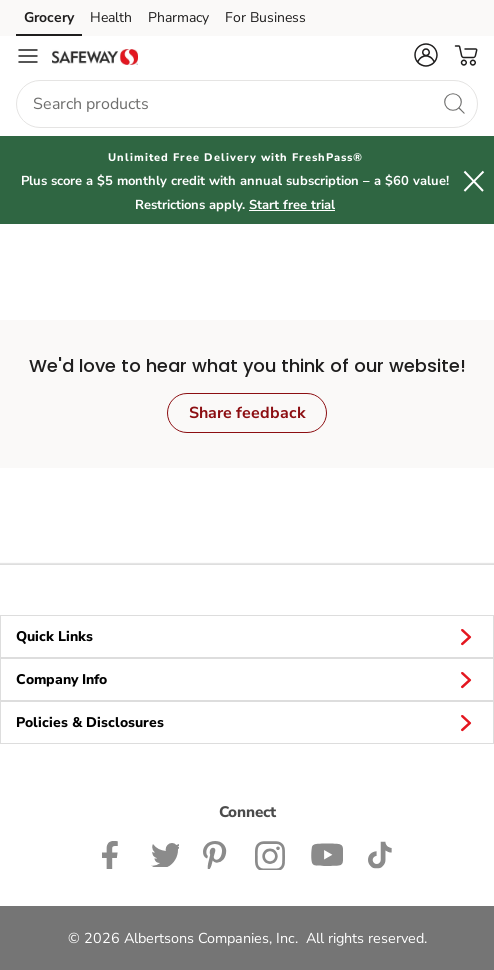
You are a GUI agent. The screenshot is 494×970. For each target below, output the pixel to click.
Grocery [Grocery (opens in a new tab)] (49, 17)
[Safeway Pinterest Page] (217, 853)
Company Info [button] (247, 679)
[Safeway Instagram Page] (270, 853)
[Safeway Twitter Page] (165, 853)
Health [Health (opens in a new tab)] (111, 17)
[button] (426, 55)
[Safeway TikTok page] (379, 853)
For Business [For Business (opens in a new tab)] (265, 17)
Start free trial (292, 205)
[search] (454, 103)
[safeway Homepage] (95, 56)
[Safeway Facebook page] (114, 853)
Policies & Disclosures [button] (247, 722)
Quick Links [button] (247, 636)
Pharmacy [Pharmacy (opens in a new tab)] (178, 17)
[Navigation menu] (28, 56)
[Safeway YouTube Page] (327, 853)
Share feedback (247, 413)
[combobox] (247, 104)
